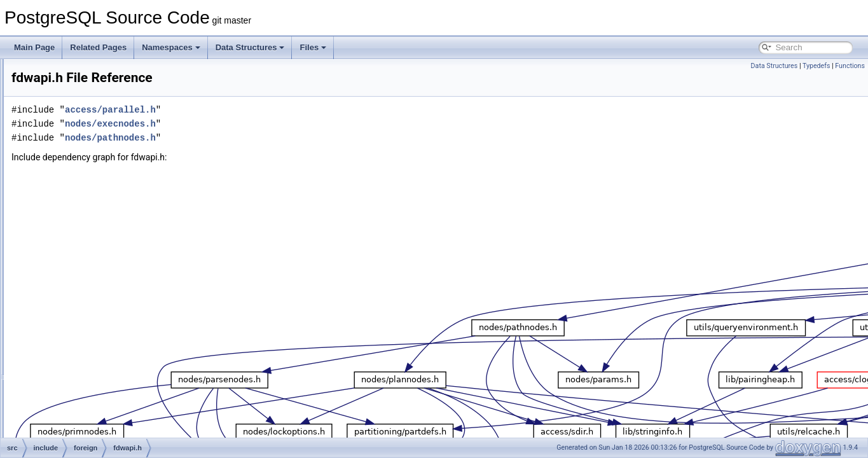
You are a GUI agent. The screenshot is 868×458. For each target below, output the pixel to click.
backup (75, 128)
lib (66, 296)
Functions (850, 66)
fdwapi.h (87, 254)
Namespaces (171, 47)
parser (73, 366)
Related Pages (98, 47)
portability (79, 422)
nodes (73, 338)
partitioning (81, 380)
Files (313, 47)
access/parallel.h (269, 110)
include (64, 87)
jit (65, 282)
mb (68, 324)
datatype (77, 198)
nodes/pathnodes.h (269, 138)
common (77, 184)
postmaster (81, 436)
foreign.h (87, 268)
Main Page (34, 47)
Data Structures (250, 47)
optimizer (78, 352)
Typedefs (816, 66)
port (69, 408)
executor (77, 212)
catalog (75, 156)
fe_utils (64, 73)
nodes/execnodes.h (269, 124)
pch (68, 394)
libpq (70, 310)
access (74, 101)
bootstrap (78, 142)
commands (81, 170)
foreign (74, 240)
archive (75, 114)
